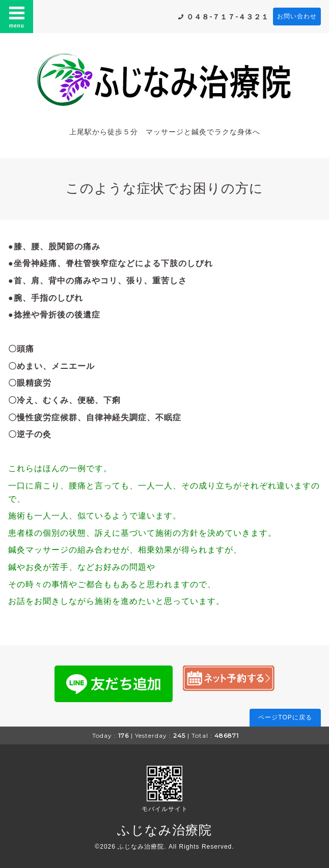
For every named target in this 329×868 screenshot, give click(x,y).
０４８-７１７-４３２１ (228, 17)
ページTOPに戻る (285, 717)
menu (17, 16)
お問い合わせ (297, 16)
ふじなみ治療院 (164, 830)
